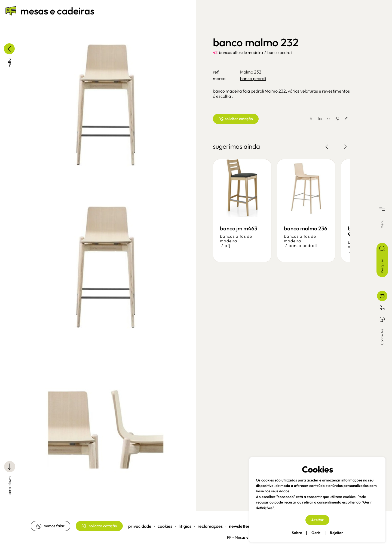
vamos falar (51, 524)
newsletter (240, 524)
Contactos (382, 336)
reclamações (211, 524)
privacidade (140, 524)
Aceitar (317, 520)
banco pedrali (280, 52)
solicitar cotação (236, 119)
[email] (328, 119)
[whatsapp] (337, 119)
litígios (186, 524)
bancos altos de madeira (241, 52)
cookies (166, 524)
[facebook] (311, 119)
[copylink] (345, 119)
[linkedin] (319, 119)
